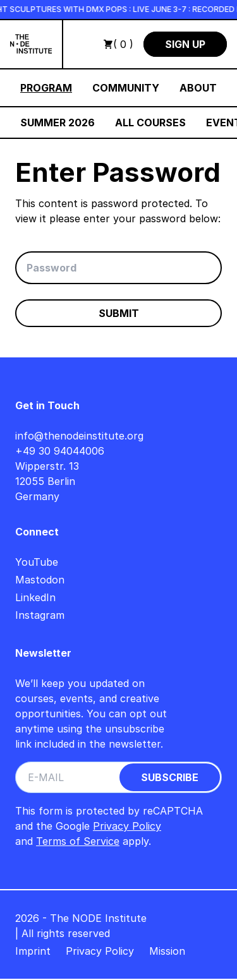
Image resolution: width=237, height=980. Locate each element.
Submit (119, 313)
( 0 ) (118, 44)
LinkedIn (35, 597)
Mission (167, 951)
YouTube (37, 562)
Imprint (33, 951)
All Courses (150, 122)
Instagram (40, 615)
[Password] (118, 268)
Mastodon (40, 580)
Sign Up (185, 44)
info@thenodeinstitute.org (79, 436)
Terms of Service (78, 841)
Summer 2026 (58, 122)
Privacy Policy (127, 826)
